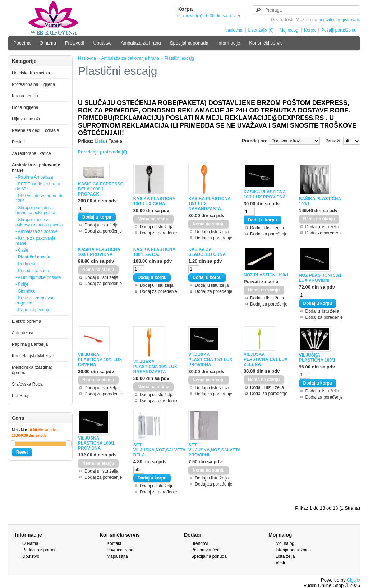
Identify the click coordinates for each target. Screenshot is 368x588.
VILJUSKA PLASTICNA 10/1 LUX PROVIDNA (210, 360)
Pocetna (22, 43)
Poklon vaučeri (205, 550)
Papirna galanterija (30, 344)
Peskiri (18, 142)
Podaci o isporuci (39, 550)
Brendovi (200, 543)
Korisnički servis (266, 43)
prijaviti (325, 20)
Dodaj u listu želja (101, 225)
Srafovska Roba (27, 384)
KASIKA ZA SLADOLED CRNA (207, 252)
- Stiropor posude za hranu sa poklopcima (35, 210)
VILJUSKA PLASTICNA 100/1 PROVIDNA (96, 443)
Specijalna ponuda (189, 43)
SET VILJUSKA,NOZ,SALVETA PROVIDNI (212, 450)
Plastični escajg (179, 58)
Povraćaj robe (120, 550)
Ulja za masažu (27, 119)
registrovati (348, 20)
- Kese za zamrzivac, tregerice (35, 300)
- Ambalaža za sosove (36, 231)
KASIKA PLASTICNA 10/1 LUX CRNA (154, 201)
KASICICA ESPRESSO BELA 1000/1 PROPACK (101, 189)
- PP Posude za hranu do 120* (40, 198)
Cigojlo (353, 580)
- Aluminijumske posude (38, 277)
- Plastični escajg (33, 257)
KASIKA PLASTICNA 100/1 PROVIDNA (99, 252)
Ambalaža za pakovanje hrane (130, 58)
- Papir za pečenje (33, 310)
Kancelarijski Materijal (33, 356)
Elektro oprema (26, 321)
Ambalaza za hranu (141, 43)
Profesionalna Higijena (33, 84)
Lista (100, 141)
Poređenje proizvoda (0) (102, 152)
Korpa (310, 30)
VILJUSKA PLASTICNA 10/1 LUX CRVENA (100, 360)
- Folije (22, 284)
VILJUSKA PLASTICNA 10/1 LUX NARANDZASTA (155, 367)
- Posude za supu (32, 271)
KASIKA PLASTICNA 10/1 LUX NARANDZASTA (209, 204)
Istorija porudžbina (293, 550)
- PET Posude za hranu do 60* (38, 187)
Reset (22, 452)
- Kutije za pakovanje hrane (35, 241)
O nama (48, 43)
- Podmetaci (27, 264)
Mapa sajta (117, 556)
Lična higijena (25, 107)
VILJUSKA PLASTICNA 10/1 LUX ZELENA (266, 359)
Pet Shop (21, 396)
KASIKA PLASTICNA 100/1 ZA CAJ (154, 252)
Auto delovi (22, 333)
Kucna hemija (25, 96)
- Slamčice (26, 291)
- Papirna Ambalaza (34, 177)
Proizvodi (75, 43)
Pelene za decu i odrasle (35, 130)
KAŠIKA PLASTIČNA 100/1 (320, 201)
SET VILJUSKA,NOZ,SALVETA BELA (157, 450)
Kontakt (114, 543)
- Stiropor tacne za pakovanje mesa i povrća (39, 222)
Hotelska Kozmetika (31, 73)
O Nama (30, 543)
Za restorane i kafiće (31, 153)
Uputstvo (102, 43)
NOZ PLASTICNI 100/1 (266, 275)
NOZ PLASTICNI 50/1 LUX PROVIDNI (320, 278)
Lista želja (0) (261, 30)
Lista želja (285, 556)
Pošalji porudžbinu (339, 30)
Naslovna (233, 30)
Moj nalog (289, 30)
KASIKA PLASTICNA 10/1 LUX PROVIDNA (265, 194)
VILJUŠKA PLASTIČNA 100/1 (317, 358)
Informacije (229, 43)
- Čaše (22, 250)
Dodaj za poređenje (103, 231)
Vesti (280, 563)
